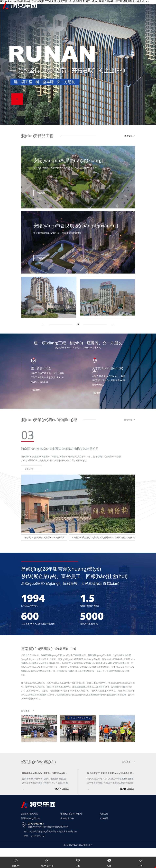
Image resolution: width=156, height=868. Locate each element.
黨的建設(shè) (67, 819)
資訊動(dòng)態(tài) (31, 819)
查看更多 (130, 137)
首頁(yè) (16, 862)
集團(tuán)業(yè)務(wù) (72, 814)
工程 (78, 862)
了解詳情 (30, 549)
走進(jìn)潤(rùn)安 (30, 814)
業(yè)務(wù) (47, 862)
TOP (140, 862)
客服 (109, 862)
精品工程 (104, 814)
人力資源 (104, 819)
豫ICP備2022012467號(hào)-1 (78, 846)
